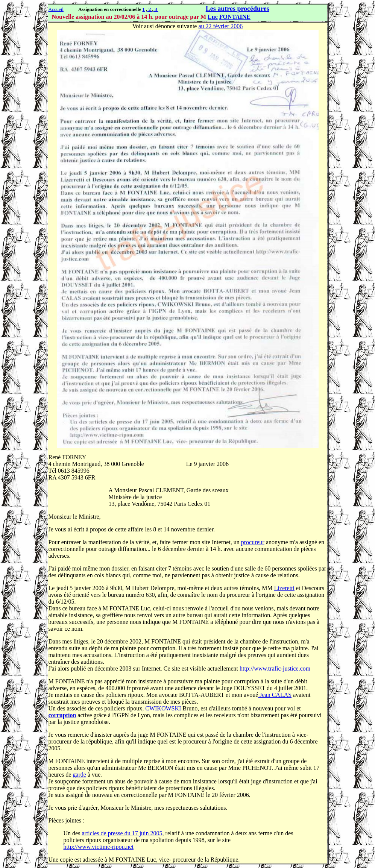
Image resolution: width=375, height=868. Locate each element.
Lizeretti (284, 588)
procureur (253, 542)
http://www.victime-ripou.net (99, 847)
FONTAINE (235, 17)
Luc (213, 17)
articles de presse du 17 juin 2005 (122, 833)
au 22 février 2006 (220, 26)
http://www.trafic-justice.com (275, 668)
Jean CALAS (275, 695)
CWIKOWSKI (163, 708)
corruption (62, 715)
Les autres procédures (238, 9)
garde (79, 775)
